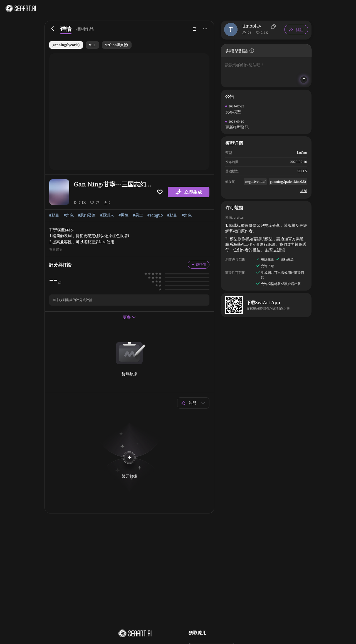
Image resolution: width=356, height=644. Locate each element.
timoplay (252, 26)
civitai (239, 217)
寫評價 (199, 265)
